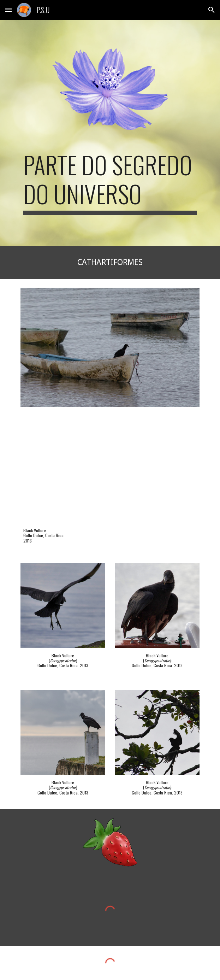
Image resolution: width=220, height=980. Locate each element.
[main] (110, 183)
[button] (8, 10)
